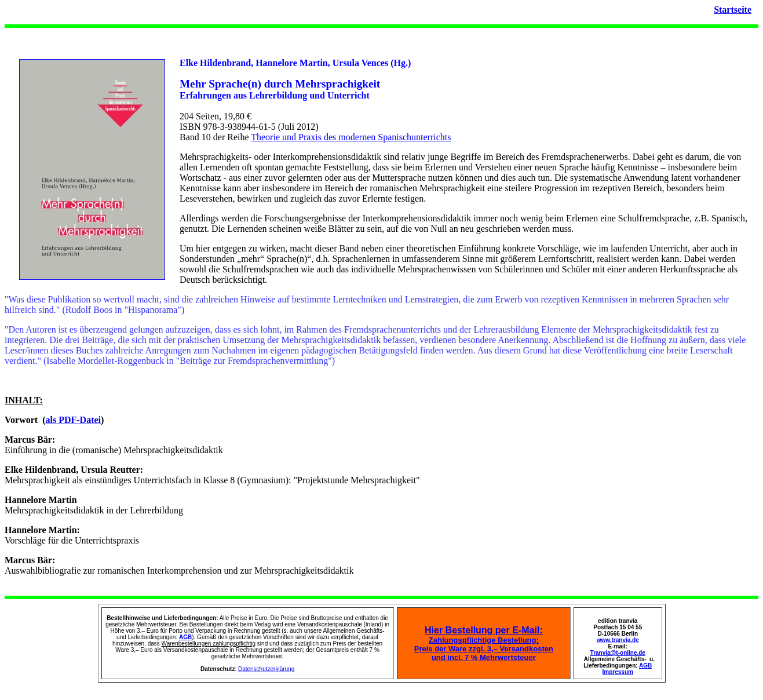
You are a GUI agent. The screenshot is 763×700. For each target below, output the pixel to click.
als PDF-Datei (74, 420)
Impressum (618, 672)
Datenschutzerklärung (266, 669)
